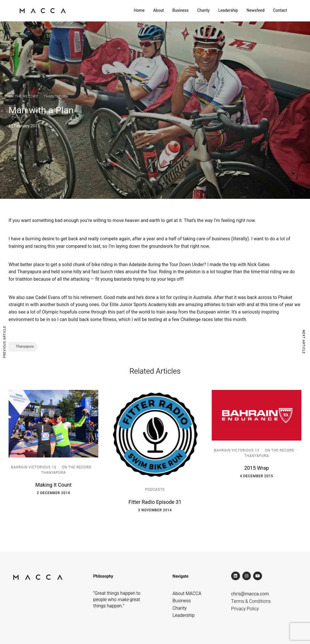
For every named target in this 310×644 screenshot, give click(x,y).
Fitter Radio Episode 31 (155, 502)
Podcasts (155, 490)
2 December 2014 (53, 493)
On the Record (23, 96)
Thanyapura (56, 96)
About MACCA (187, 594)
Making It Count (54, 485)
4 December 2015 (257, 476)
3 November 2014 (155, 510)
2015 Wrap (257, 468)
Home (139, 10)
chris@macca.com (250, 594)
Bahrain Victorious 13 (34, 467)
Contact (280, 10)
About (158, 10)
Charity (203, 10)
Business (180, 10)
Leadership (228, 10)
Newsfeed (256, 10)
